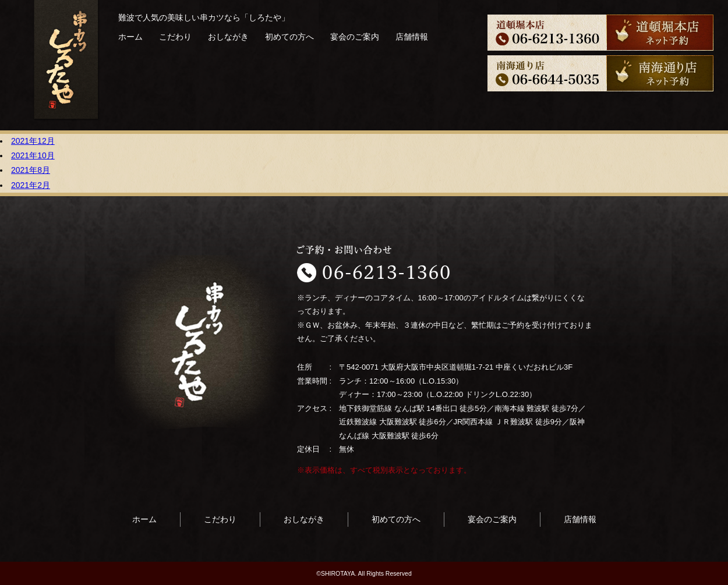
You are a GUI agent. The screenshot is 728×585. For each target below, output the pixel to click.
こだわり (175, 37)
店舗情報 (412, 37)
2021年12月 (33, 141)
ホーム (130, 37)
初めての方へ (289, 37)
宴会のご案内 (355, 37)
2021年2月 (31, 185)
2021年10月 (33, 155)
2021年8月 (31, 170)
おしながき (228, 37)
